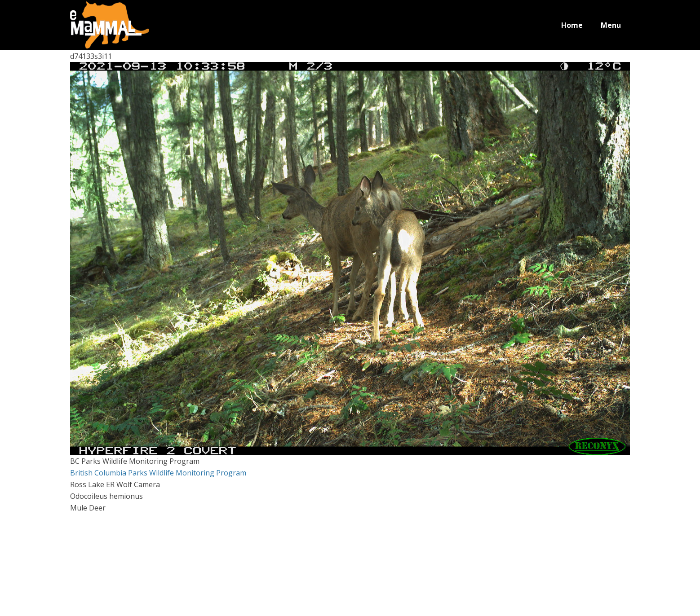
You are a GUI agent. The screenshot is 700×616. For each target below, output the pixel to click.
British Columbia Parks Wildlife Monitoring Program (158, 473)
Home (572, 25)
